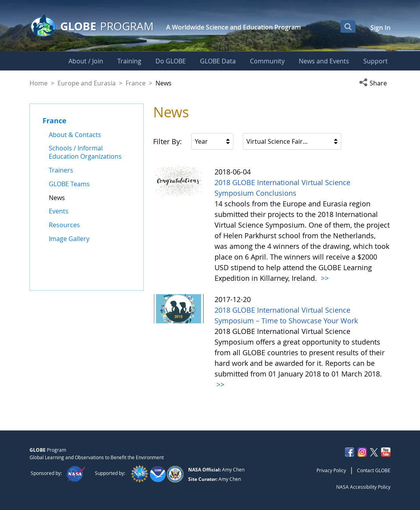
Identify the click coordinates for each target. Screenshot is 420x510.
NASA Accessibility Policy (363, 487)
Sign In (380, 28)
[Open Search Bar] (348, 26)
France (136, 83)
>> (324, 278)
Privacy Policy (331, 470)
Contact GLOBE (374, 470)
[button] (375, 83)
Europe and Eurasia (87, 83)
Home (39, 83)
